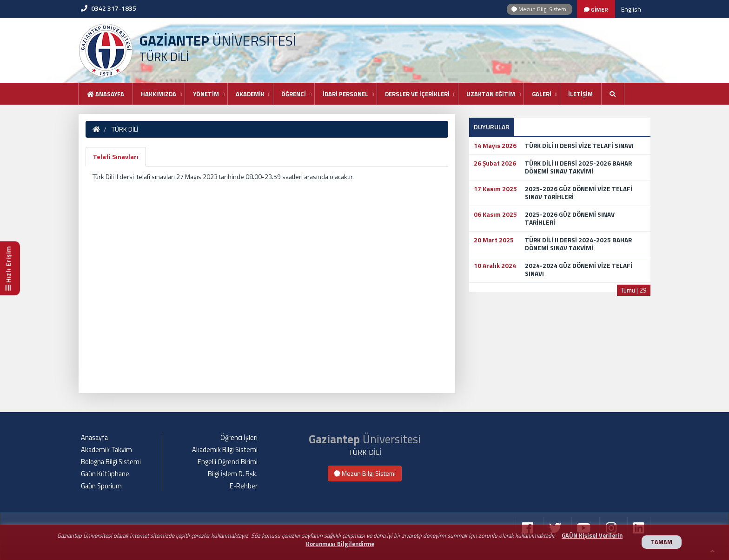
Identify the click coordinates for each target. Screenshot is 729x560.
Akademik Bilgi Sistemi (225, 450)
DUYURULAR (492, 127)
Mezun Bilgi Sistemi (540, 9)
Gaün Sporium (101, 486)
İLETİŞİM (580, 94)
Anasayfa (106, 94)
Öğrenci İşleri (239, 438)
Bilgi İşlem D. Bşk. (233, 474)
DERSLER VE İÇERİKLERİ (417, 94)
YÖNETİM (206, 94)
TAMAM (662, 542)
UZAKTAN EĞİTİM (491, 94)
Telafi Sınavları (116, 157)
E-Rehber (244, 486)
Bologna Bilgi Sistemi (111, 462)
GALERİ (542, 94)
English (631, 9)
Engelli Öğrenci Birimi (228, 462)
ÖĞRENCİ (294, 94)
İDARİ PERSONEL (345, 94)
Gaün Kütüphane (105, 474)
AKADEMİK (250, 94)
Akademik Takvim (106, 450)
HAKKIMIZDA (159, 94)
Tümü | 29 (634, 290)
